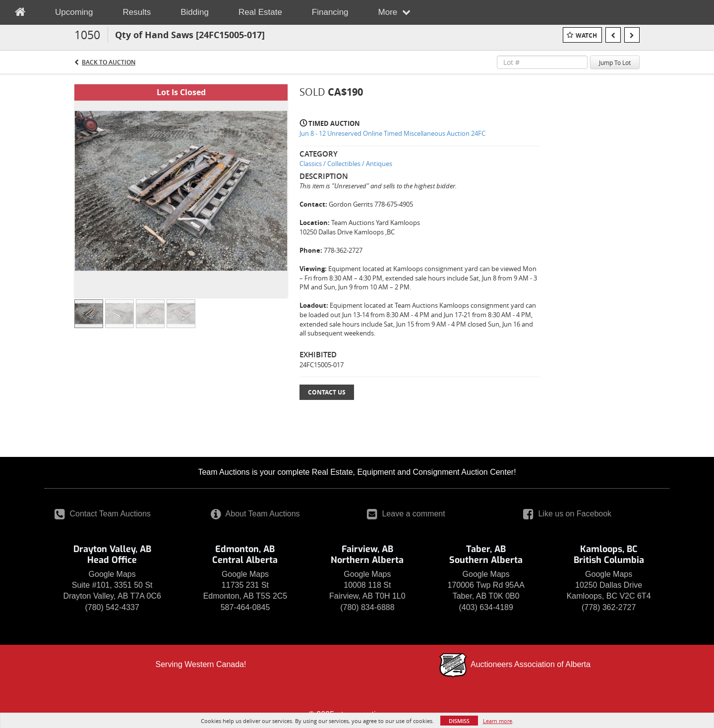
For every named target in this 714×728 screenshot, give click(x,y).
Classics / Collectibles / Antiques (346, 164)
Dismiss (459, 721)
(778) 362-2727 (609, 607)
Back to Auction (109, 62)
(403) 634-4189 (486, 607)
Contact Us (327, 392)
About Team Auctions (255, 514)
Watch (586, 35)
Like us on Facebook (567, 514)
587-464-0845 (245, 607)
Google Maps (112, 574)
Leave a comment (406, 514)
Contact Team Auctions (103, 514)
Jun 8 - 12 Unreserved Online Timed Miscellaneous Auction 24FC (392, 133)
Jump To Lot (615, 62)
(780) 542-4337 (112, 607)
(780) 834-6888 (367, 607)
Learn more (498, 721)
